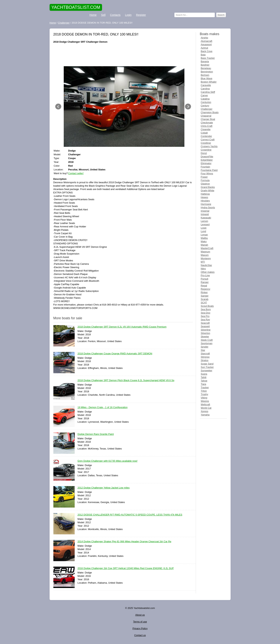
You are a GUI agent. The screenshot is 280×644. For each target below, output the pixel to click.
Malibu (204, 238)
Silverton (206, 333)
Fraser (204, 177)
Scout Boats (207, 306)
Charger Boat (208, 119)
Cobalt (204, 133)
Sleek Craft (207, 340)
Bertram (205, 75)
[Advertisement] (123, 55)
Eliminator (206, 163)
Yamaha (205, 415)
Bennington (207, 72)
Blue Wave (207, 78)
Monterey (206, 258)
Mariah (204, 245)
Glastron (205, 184)
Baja (203, 55)
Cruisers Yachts (209, 146)
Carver (204, 95)
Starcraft (205, 354)
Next (188, 107)
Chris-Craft (207, 126)
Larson (204, 221)
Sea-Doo (206, 313)
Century (205, 106)
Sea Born (206, 309)
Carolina (205, 89)
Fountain (206, 167)
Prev (58, 107)
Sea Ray (205, 320)
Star (203, 350)
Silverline (206, 330)
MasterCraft (207, 248)
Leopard (205, 224)
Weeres (205, 401)
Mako (204, 241)
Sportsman (207, 343)
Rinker (204, 292)
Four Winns (207, 174)
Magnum (206, 252)
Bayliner (205, 65)
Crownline (206, 150)
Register (141, 15)
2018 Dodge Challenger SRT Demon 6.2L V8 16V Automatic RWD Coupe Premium (122, 327)
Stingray (205, 357)
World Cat (206, 408)
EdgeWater (207, 160)
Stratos (205, 360)
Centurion (206, 102)
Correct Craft (208, 140)
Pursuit (205, 279)
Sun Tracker (207, 367)
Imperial (205, 211)
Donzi (204, 153)
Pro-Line (205, 275)
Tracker (205, 387)
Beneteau (206, 68)
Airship (204, 38)
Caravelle (206, 85)
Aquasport (206, 44)
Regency (206, 289)
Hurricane (206, 204)
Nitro (203, 269)
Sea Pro (205, 316)
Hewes (204, 197)
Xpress (205, 411)
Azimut (204, 48)
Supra (204, 374)
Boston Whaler (209, 82)
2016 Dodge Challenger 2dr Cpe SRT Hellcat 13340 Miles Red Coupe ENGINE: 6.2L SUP (126, 568)
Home (93, 15)
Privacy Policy (140, 628)
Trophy (204, 394)
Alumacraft (207, 41)
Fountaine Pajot (209, 170)
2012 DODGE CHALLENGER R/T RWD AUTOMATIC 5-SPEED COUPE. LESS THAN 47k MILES (130, 515)
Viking (204, 398)
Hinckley (205, 201)
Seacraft (205, 323)
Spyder (205, 347)
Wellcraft (206, 404)
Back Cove (207, 51)
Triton (204, 391)
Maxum (205, 255)
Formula (205, 180)
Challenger (207, 109)
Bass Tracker (208, 58)
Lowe (204, 228)
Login (128, 15)
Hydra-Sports (208, 207)
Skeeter (205, 337)
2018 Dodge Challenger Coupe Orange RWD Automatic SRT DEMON (115, 354)
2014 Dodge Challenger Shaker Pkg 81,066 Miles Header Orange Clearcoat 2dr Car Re (124, 542)
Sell (103, 15)
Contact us (140, 635)
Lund (203, 231)
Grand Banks (208, 187)
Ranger (205, 282)
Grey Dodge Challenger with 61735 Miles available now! (107, 461)
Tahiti (204, 377)
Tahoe (204, 381)
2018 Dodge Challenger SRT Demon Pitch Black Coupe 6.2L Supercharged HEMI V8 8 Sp (126, 380)
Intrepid (205, 214)
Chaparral (206, 116)
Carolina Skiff (208, 92)
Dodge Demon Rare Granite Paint (96, 434)
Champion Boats (210, 112)
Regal (204, 286)
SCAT (204, 303)
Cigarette (206, 129)
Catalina (205, 99)
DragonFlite (207, 157)
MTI (203, 262)
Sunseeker (207, 370)
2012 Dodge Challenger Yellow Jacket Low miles (104, 488)
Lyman (204, 235)
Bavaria (205, 61)
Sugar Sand (207, 364)
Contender (206, 136)
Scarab (205, 299)
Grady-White (208, 190)
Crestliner (206, 143)
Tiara (204, 384)
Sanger (205, 296)
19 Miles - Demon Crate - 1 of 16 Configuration (102, 407)
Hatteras (205, 194)
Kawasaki (206, 218)
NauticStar (206, 265)
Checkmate (207, 123)
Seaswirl (205, 326)
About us (140, 615)
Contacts (115, 15)
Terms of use (140, 622)
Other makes (208, 272)
